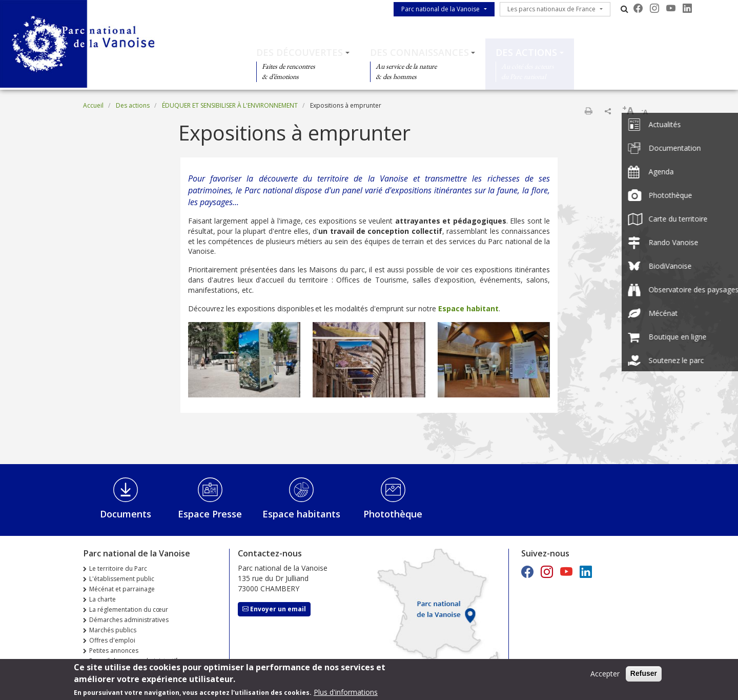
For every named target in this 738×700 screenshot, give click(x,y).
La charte (102, 599)
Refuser (644, 676)
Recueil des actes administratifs (135, 661)
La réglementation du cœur (129, 609)
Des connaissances (419, 52)
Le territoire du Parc (118, 568)
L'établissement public (122, 579)
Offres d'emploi (112, 640)
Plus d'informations (346, 695)
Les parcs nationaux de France (551, 9)
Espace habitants (301, 514)
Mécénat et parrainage (122, 589)
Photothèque (393, 514)
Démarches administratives (129, 620)
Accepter (605, 676)
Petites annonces (114, 651)
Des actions (526, 52)
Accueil (93, 105)
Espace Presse (210, 514)
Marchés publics (113, 630)
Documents (126, 514)
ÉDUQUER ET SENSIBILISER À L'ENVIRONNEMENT (230, 105)
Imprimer (588, 111)
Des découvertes (300, 52)
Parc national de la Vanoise (440, 9)
